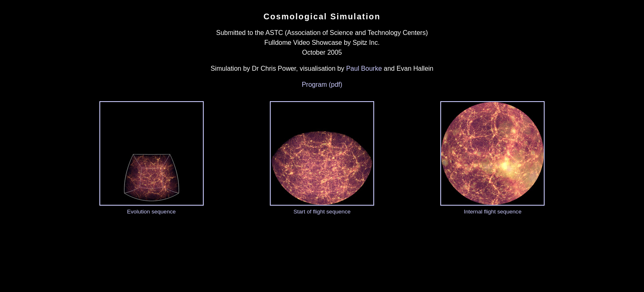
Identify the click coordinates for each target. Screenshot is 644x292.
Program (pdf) (322, 85)
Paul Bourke (364, 68)
